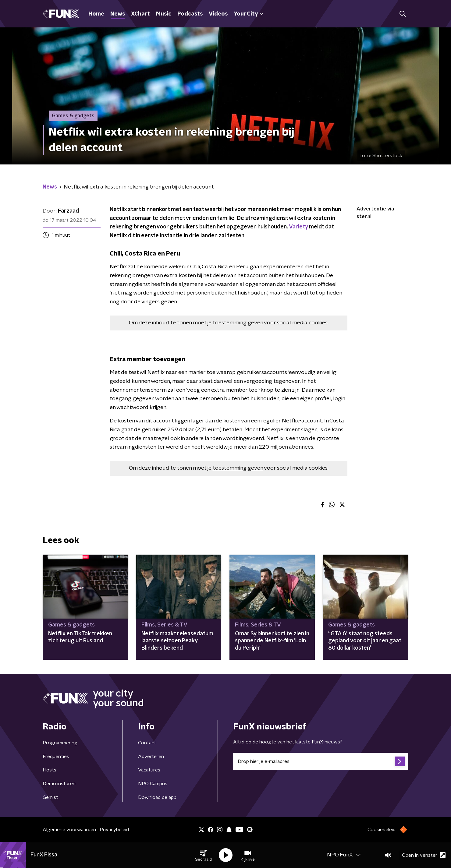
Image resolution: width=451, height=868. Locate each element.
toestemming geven (238, 323)
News (118, 14)
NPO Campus (153, 784)
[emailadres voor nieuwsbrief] (321, 761)
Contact (147, 743)
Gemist (50, 797)
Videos (218, 14)
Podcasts (190, 14)
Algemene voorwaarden (69, 830)
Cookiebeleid (382, 830)
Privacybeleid (114, 830)
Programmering (60, 743)
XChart (140, 14)
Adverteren (151, 757)
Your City (249, 14)
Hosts (50, 770)
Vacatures (149, 770)
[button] (203, 855)
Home (96, 14)
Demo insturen (59, 784)
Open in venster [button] (424, 855)
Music (164, 14)
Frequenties (56, 757)
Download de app (157, 797)
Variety (298, 227)
